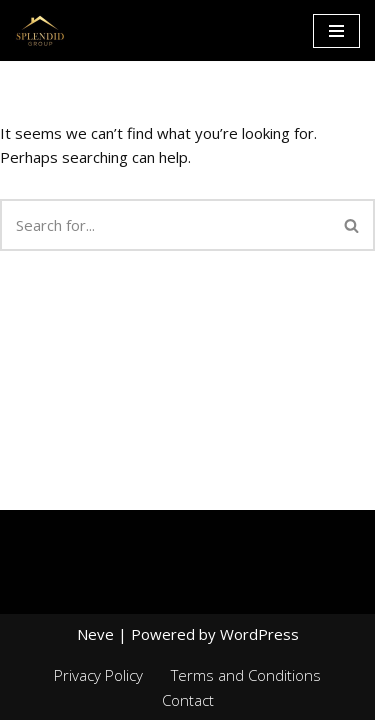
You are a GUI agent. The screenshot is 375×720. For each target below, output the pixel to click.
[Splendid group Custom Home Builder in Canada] (40, 30)
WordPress (259, 634)
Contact (188, 700)
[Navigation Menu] (336, 31)
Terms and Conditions (246, 675)
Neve (95, 634)
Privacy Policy (98, 675)
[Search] (165, 225)
